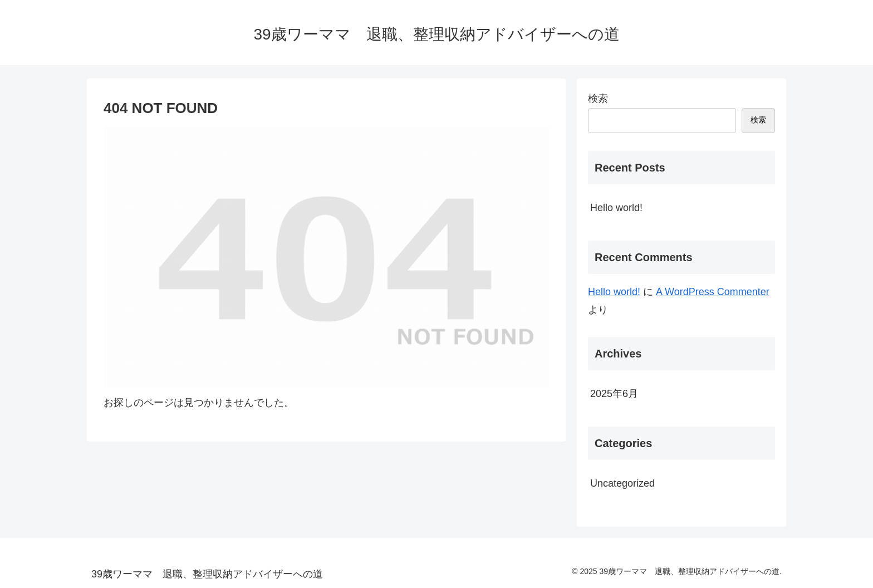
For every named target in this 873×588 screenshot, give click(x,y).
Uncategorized (622, 483)
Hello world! (616, 208)
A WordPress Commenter (713, 292)
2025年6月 (614, 394)
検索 (598, 99)
